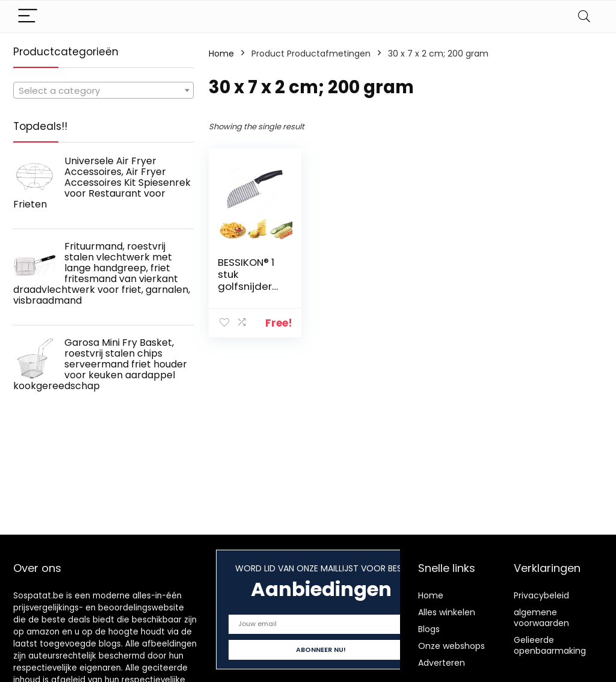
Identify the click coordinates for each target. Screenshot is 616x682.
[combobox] (103, 90)
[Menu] (28, 17)
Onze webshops (451, 646)
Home (221, 54)
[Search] (584, 17)
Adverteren (442, 663)
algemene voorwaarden (541, 618)
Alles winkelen (447, 612)
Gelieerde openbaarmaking (550, 645)
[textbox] (103, 91)
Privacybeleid (541, 595)
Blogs (429, 629)
